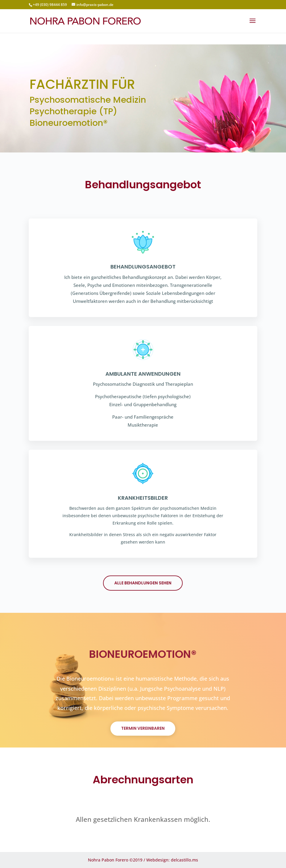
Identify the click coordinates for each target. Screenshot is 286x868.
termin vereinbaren (143, 728)
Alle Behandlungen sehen (143, 583)
